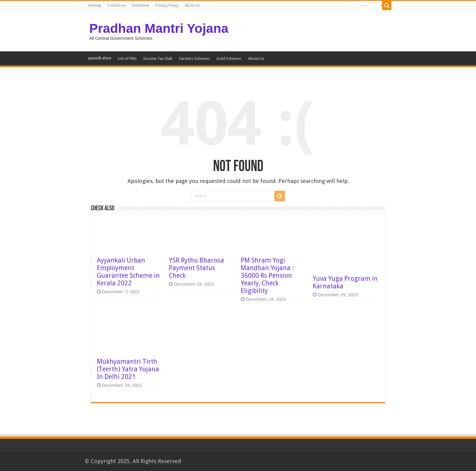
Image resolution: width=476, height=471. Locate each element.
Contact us (117, 5)
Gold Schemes (229, 58)
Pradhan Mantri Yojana (159, 28)
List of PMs (127, 58)
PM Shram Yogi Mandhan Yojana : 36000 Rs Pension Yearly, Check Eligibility (267, 275)
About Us (192, 5)
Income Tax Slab (158, 58)
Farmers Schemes (194, 58)
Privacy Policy (167, 5)
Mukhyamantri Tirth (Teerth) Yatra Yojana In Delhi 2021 (128, 369)
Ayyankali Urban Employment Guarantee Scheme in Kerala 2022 (128, 272)
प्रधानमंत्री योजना (99, 58)
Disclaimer (141, 5)
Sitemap (95, 5)
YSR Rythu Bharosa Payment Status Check (196, 268)
